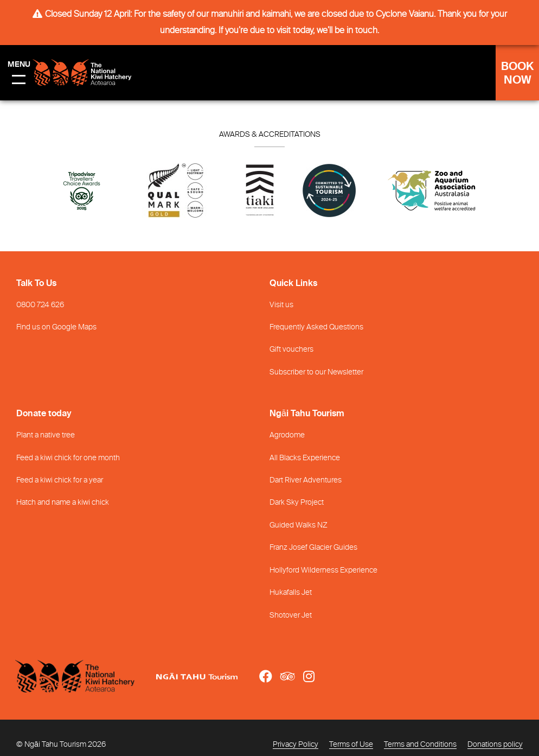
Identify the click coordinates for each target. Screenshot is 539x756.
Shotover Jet (291, 615)
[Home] (86, 676)
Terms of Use (351, 745)
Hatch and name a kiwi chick (63, 503)
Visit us (281, 305)
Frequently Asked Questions (316, 327)
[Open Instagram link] (309, 676)
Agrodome (287, 435)
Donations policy (495, 745)
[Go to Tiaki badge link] (260, 193)
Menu (19, 65)
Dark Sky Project (297, 503)
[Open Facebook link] (266, 676)
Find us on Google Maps (56, 327)
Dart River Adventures (306, 480)
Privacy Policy (296, 745)
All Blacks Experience (305, 458)
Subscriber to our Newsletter (316, 372)
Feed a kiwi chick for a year (60, 480)
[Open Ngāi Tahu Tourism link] (208, 676)
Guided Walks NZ (299, 525)
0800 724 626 (40, 305)
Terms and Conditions (420, 745)
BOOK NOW (517, 74)
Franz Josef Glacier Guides (313, 548)
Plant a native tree (46, 435)
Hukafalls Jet (291, 593)
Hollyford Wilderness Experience (323, 570)
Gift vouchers (291, 350)
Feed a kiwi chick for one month (68, 458)
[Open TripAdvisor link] (288, 676)
